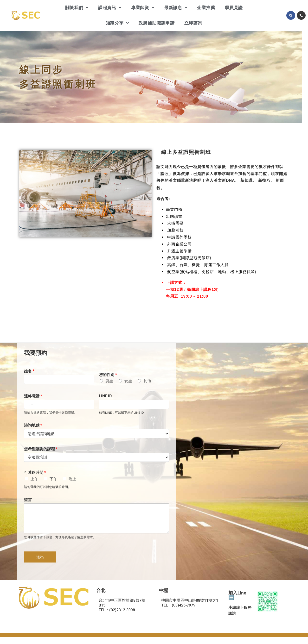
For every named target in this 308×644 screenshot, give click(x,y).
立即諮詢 (193, 23)
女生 (128, 381)
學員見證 (234, 8)
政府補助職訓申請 (157, 23)
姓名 (29, 371)
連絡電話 (33, 396)
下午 (53, 479)
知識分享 (117, 23)
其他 (147, 381)
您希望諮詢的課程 (41, 449)
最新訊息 (176, 8)
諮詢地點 (33, 425)
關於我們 (77, 8)
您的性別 (108, 375)
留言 (28, 500)
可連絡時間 (35, 472)
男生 (109, 381)
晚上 (72, 479)
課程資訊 (110, 8)
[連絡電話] (59, 404)
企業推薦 (206, 8)
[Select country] (29, 404)
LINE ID (105, 396)
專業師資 (143, 8)
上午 (34, 479)
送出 (40, 557)
